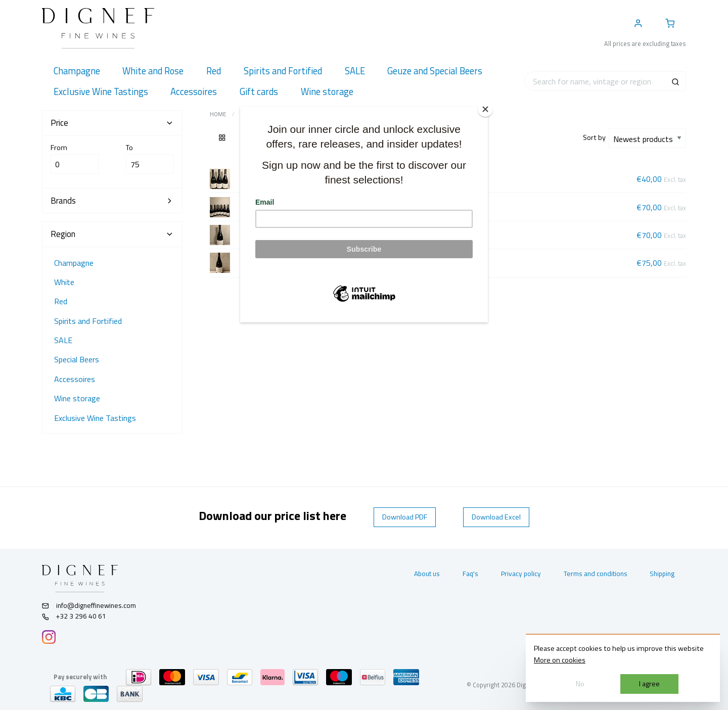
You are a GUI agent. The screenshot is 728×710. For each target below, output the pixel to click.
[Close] (485, 109)
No (580, 684)
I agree (649, 684)
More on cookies (560, 660)
